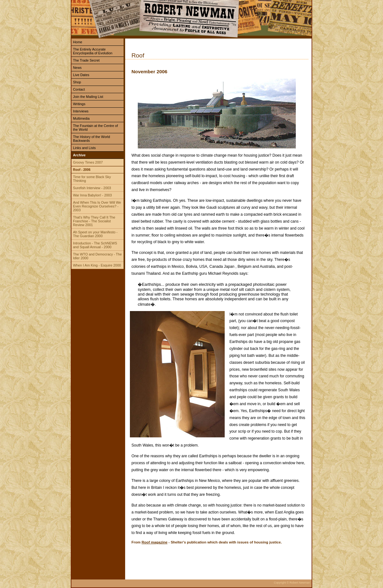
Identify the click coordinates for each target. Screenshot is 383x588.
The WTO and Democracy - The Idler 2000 (97, 256)
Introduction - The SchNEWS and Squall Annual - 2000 (95, 245)
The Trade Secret (86, 60)
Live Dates (81, 75)
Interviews (81, 111)
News (77, 68)
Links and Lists (84, 148)
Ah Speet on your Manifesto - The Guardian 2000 (95, 234)
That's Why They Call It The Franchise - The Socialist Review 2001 (94, 221)
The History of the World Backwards (91, 139)
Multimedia (81, 118)
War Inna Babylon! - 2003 (92, 195)
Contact (79, 89)
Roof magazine (155, 542)
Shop (77, 82)
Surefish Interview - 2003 (92, 188)
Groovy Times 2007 (88, 162)
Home (78, 42)
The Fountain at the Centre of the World (95, 128)
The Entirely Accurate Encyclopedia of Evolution (93, 51)
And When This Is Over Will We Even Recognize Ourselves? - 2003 (97, 206)
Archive (79, 155)
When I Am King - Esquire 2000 (97, 265)
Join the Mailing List (88, 97)
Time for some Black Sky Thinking (92, 179)
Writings (79, 104)
